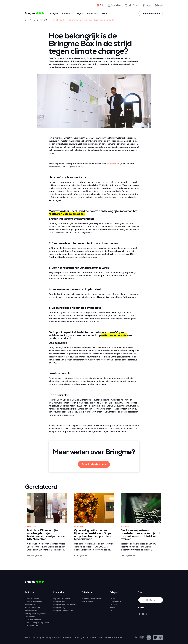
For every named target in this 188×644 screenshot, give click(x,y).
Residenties (68, 13)
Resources (92, 13)
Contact (114, 605)
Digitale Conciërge (62, 599)
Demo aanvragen (151, 13)
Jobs (101, 5)
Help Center (132, 5)
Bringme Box (114, 164)
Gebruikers (115, 5)
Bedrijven (54, 13)
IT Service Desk (32, 626)
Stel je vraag (87, 602)
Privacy (79, 637)
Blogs (113, 608)
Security (69, 637)
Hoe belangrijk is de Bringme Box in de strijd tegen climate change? (84, 20)
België (159, 5)
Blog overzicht (40, 20)
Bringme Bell (59, 602)
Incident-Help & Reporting (37, 623)
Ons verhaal (116, 602)
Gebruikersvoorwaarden (110, 637)
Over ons (105, 13)
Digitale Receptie (33, 599)
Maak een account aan (92, 599)
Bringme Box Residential (65, 605)
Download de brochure (94, 464)
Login (147, 5)
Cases (113, 611)
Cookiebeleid (91, 637)
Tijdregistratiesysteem (35, 614)
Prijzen (80, 13)
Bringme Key (59, 608)
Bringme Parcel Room (63, 611)
